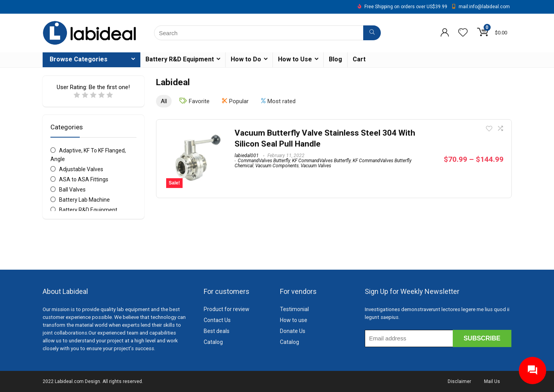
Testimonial (294, 309)
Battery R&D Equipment (180, 59)
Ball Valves (72, 190)
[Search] (372, 33)
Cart (359, 59)
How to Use (295, 59)
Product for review (227, 309)
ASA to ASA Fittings (84, 179)
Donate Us (293, 331)
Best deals (217, 331)
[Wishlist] (463, 33)
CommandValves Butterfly (264, 161)
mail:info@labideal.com (484, 7)
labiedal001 (247, 156)
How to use (294, 320)
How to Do (246, 59)
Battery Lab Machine (84, 200)
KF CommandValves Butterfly (321, 161)
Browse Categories (79, 59)
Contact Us (217, 320)
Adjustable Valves (81, 169)
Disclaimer (459, 381)
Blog (335, 59)
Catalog (213, 342)
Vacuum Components (277, 166)
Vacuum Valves (316, 166)
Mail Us (492, 381)
